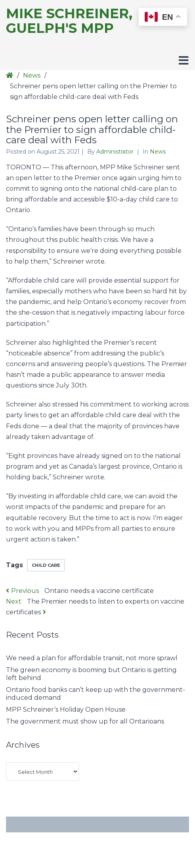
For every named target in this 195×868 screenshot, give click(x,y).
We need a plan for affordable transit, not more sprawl (92, 658)
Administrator (116, 152)
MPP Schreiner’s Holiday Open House (66, 709)
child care (46, 565)
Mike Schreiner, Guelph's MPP (69, 21)
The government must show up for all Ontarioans (85, 721)
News (32, 75)
